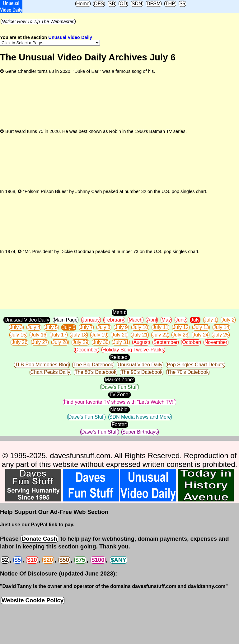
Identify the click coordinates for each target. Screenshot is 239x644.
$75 (80, 560)
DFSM (154, 4)
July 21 (140, 335)
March (135, 320)
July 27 (40, 342)
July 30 (101, 342)
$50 (64, 560)
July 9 (121, 327)
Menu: (119, 312)
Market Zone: (119, 380)
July (195, 320)
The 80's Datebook (96, 372)
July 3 (16, 327)
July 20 (120, 335)
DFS (99, 4)
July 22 (160, 335)
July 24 (201, 335)
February (114, 320)
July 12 (181, 327)
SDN (137, 4)
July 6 (69, 327)
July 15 (18, 335)
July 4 (34, 327)
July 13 (201, 327)
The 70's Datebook (188, 372)
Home (83, 4)
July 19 (99, 335)
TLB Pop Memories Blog (42, 365)
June (181, 320)
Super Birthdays (140, 432)
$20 (48, 560)
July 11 (160, 327)
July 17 (59, 335)
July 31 (121, 342)
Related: (119, 357)
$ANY (119, 560)
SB (112, 4)
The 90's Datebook (142, 372)
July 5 (51, 327)
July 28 (60, 342)
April (152, 320)
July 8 (104, 327)
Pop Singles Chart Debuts (195, 365)
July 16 (38, 335)
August (141, 342)
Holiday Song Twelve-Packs (133, 350)
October (191, 342)
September (166, 342)
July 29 (80, 342)
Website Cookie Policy (33, 600)
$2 (5, 560)
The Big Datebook (93, 365)
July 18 (79, 335)
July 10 (140, 327)
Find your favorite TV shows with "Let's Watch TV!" (119, 402)
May (166, 320)
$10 (32, 560)
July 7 (86, 327)
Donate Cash (39, 539)
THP (170, 4)
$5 (182, 4)
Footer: (120, 424)
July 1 (211, 320)
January (91, 320)
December (87, 350)
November (216, 342)
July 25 (221, 335)
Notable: (119, 409)
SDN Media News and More (140, 417)
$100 (98, 560)
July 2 (228, 320)
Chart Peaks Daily (50, 372)
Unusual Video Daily (70, 37)
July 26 (19, 342)
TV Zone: (119, 395)
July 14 (221, 327)
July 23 (180, 335)
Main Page (66, 320)
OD (123, 4)
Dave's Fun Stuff (119, 387)
